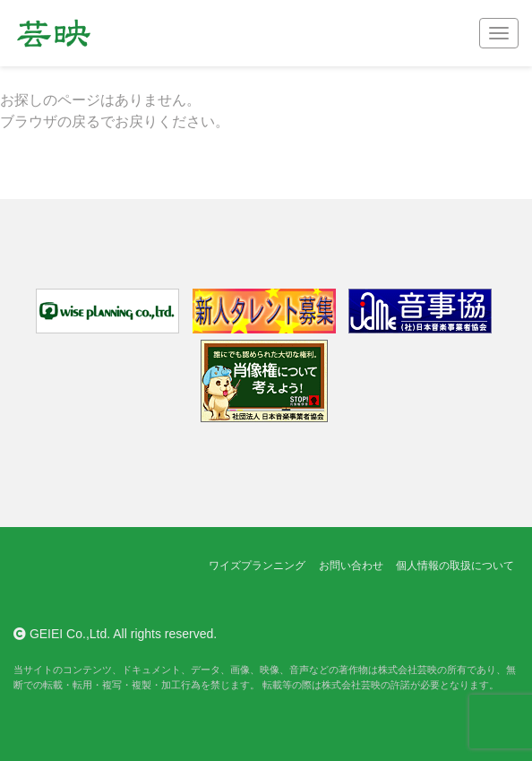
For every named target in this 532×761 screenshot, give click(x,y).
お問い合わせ (351, 566)
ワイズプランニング (257, 566)
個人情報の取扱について (455, 566)
